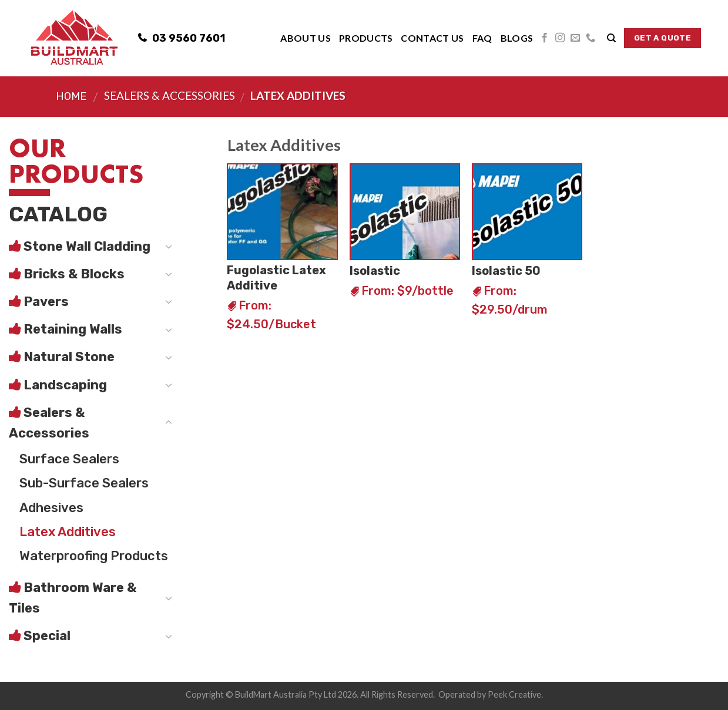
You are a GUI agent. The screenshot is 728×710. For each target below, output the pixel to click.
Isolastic (375, 271)
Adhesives (51, 508)
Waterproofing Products (94, 556)
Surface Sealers (69, 459)
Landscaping (65, 385)
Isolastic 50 (506, 271)
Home (71, 96)
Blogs (517, 38)
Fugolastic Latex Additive (276, 278)
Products (366, 38)
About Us (306, 38)
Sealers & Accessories (170, 95)
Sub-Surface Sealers (84, 483)
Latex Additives (68, 532)
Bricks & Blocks (74, 274)
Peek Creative (514, 694)
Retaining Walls (73, 329)
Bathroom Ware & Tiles (73, 598)
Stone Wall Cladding (87, 246)
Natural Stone (69, 357)
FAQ (482, 38)
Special (47, 636)
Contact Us (432, 38)
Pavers (46, 302)
